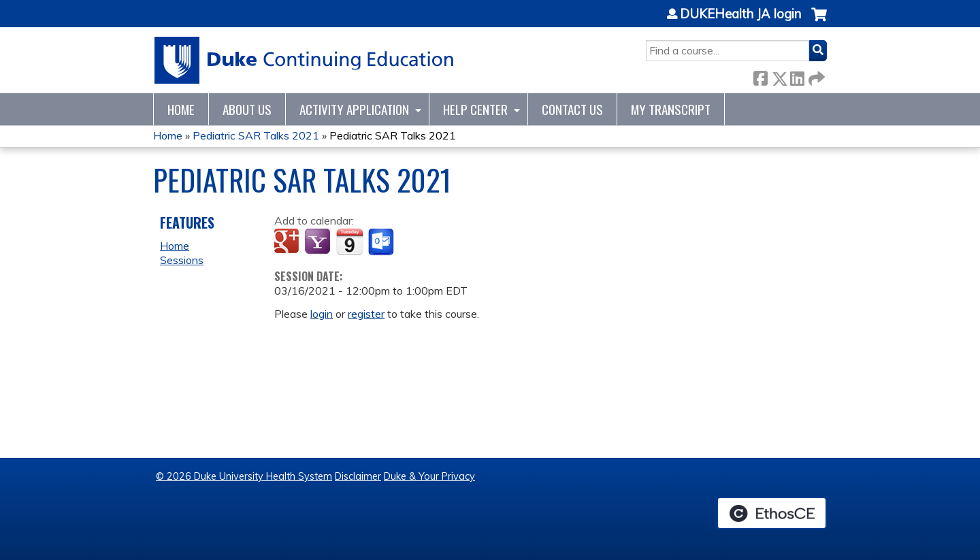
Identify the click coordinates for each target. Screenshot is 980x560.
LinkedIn (797, 76)
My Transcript (671, 109)
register (366, 314)
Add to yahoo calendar (319, 242)
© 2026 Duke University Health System (244, 476)
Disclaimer (358, 476)
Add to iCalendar (349, 242)
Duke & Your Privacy (429, 476)
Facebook (760, 76)
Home (181, 109)
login (322, 314)
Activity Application (354, 109)
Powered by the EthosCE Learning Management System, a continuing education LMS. (772, 513)
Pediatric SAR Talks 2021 (256, 135)
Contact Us (572, 109)
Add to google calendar (288, 242)
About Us (247, 109)
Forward (815, 76)
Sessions (182, 260)
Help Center (475, 109)
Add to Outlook (382, 242)
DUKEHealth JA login (740, 14)
